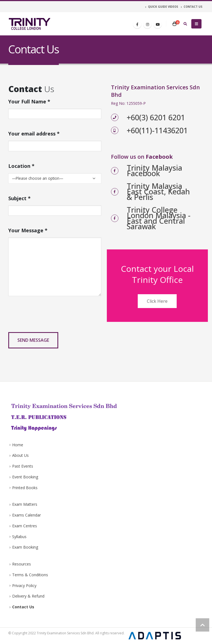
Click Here (157, 301)
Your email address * (34, 134)
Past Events (23, 466)
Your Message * (28, 230)
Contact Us (23, 607)
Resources (22, 564)
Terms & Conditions (30, 575)
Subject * (19, 198)
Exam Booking (25, 547)
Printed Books (25, 488)
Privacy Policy (24, 586)
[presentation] (50, 317)
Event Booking (25, 477)
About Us (20, 455)
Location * (21, 166)
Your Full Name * (29, 101)
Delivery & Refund (28, 596)
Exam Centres (25, 526)
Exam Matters (25, 504)
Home (18, 445)
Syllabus (19, 537)
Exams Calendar (26, 515)
